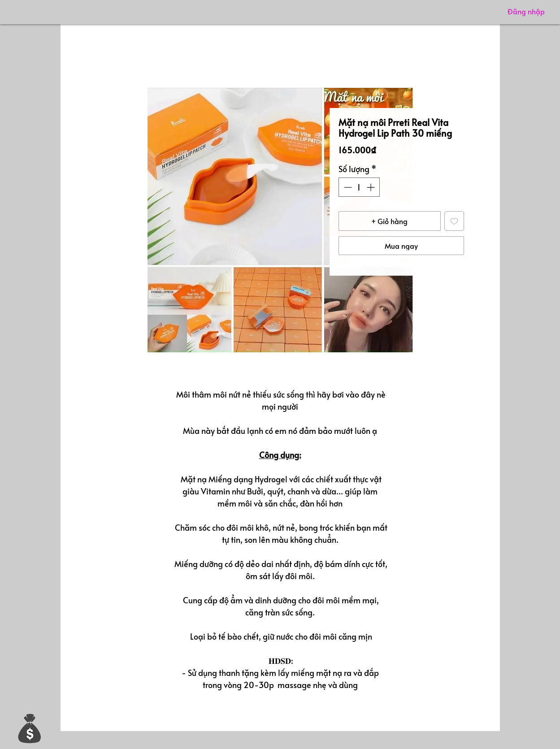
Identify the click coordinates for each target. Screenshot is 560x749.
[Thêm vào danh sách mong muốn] (454, 221)
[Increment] (371, 187)
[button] (30, 728)
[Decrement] (347, 187)
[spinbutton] (359, 187)
